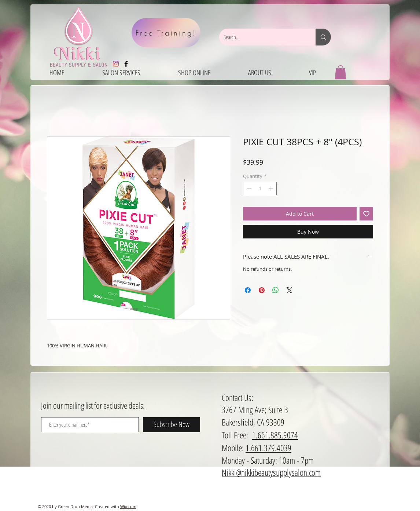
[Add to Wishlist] (366, 214)
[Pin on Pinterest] (262, 290)
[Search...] (262, 37)
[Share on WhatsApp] (276, 290)
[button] (340, 72)
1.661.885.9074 (275, 435)
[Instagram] (116, 64)
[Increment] (272, 189)
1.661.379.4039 (268, 448)
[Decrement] (248, 189)
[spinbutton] (260, 189)
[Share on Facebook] (248, 290)
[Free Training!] (166, 33)
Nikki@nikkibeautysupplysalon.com (271, 472)
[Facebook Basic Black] (126, 64)
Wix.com (128, 506)
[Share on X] (290, 290)
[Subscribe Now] (172, 425)
